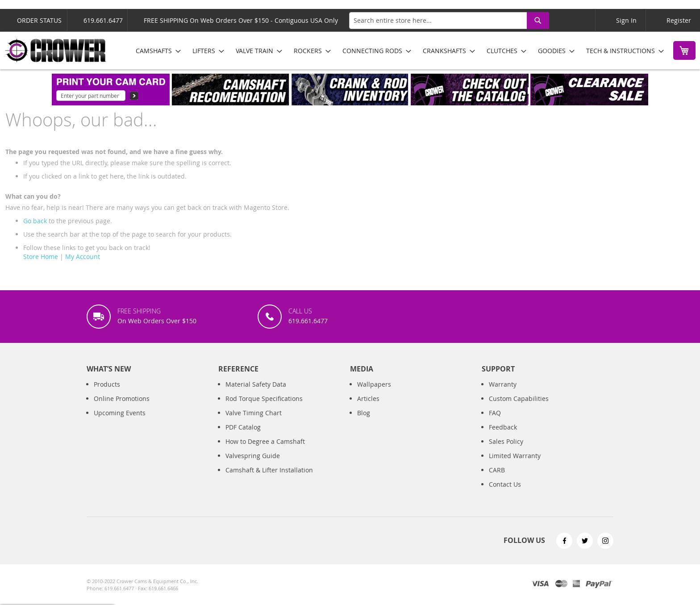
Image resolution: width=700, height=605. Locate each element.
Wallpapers (374, 384)
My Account (83, 257)
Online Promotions (122, 398)
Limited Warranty (515, 456)
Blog (364, 413)
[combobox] (449, 21)
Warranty (503, 384)
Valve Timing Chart (254, 413)
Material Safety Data (256, 384)
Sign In (626, 20)
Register (679, 20)
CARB (497, 470)
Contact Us (505, 484)
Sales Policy (506, 441)
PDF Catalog (243, 427)
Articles (368, 398)
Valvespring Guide (253, 456)
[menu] (397, 51)
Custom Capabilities (519, 398)
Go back (35, 221)
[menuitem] (156, 51)
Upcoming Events (120, 413)
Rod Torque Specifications (264, 398)
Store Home (41, 257)
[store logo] (56, 50)
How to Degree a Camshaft (265, 441)
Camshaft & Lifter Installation (269, 470)
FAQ (495, 413)
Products (107, 384)
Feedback (503, 427)
